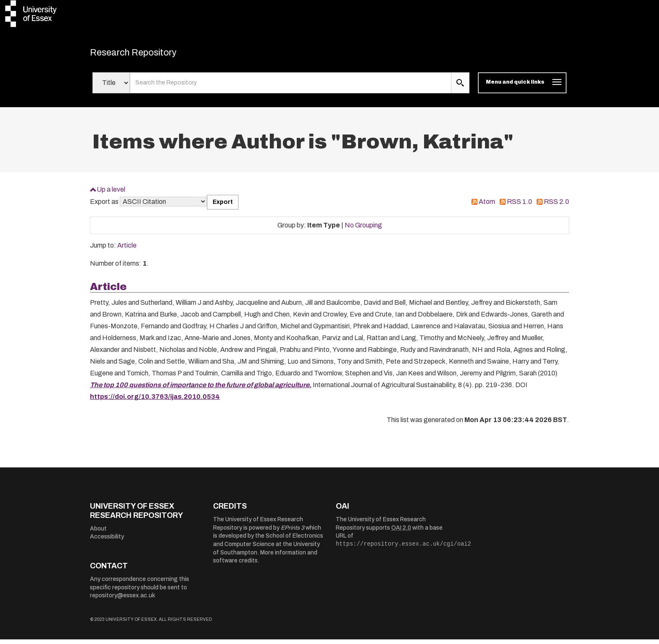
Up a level (111, 194)
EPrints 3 (293, 532)
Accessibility (107, 541)
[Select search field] (111, 87)
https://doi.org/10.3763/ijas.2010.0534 (155, 401)
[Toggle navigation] (522, 87)
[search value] (291, 87)
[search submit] (460, 87)
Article (127, 250)
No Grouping (363, 229)
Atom (487, 206)
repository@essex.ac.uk (123, 600)
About (98, 533)
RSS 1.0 (519, 206)
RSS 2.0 (556, 206)
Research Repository (149, 55)
